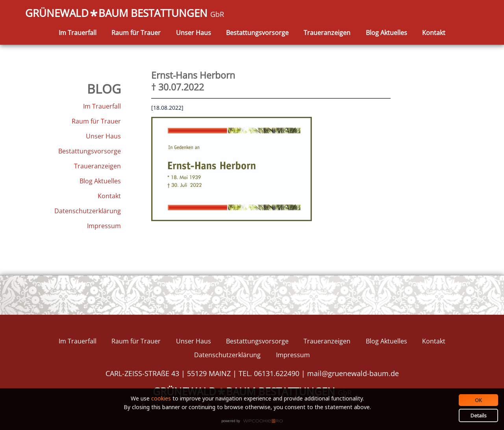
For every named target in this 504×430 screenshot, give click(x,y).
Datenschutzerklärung (88, 211)
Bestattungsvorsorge (257, 33)
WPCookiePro (254, 421)
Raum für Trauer (136, 33)
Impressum (104, 226)
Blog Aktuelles (386, 33)
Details (479, 415)
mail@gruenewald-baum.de (353, 373)
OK (478, 400)
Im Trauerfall (78, 33)
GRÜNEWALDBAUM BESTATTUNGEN (125, 14)
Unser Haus (194, 33)
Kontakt (434, 33)
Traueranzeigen (327, 33)
